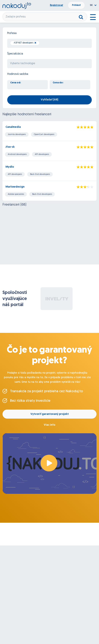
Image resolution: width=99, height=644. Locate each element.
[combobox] (49, 43)
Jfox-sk (10, 147)
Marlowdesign (15, 187)
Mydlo (10, 167)
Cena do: (58, 83)
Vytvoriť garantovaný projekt (50, 414)
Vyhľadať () (49, 100)
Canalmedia (13, 127)
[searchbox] (42, 43)
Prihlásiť (76, 5)
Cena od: (16, 83)
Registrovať (56, 5)
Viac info (49, 425)
